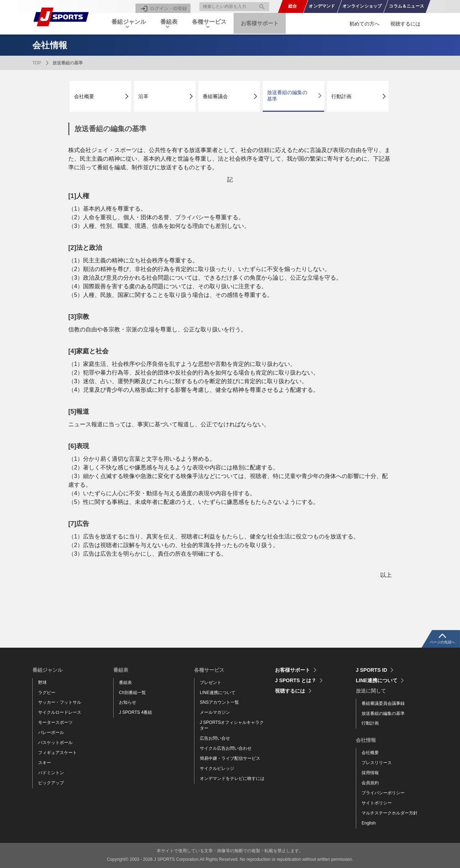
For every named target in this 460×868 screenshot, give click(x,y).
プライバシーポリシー (383, 793)
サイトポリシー (377, 803)
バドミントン (51, 773)
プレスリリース (377, 763)
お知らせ (128, 702)
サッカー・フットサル (60, 702)
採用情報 (370, 773)
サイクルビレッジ (217, 768)
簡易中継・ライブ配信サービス (230, 758)
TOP (37, 63)
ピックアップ (51, 783)
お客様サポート (272, 24)
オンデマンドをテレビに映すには (232, 779)
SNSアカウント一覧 (219, 702)
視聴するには (405, 24)
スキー (45, 763)
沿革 (143, 96)
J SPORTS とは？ (296, 680)
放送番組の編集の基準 (287, 96)
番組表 (125, 683)
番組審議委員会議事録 (383, 703)
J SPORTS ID (371, 670)
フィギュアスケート (57, 753)
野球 (42, 683)
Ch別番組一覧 (132, 693)
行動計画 (341, 96)
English (369, 823)
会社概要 (84, 96)
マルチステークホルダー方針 (390, 813)
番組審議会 (215, 96)
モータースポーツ (55, 722)
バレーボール (51, 732)
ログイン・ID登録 (170, 6)
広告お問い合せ (215, 738)
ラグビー (47, 693)
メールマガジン (215, 712)
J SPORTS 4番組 (135, 712)
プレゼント (211, 683)
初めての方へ (364, 24)
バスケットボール (55, 743)
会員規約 (370, 783)
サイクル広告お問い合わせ (226, 748)
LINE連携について (218, 693)
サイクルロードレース (60, 712)
